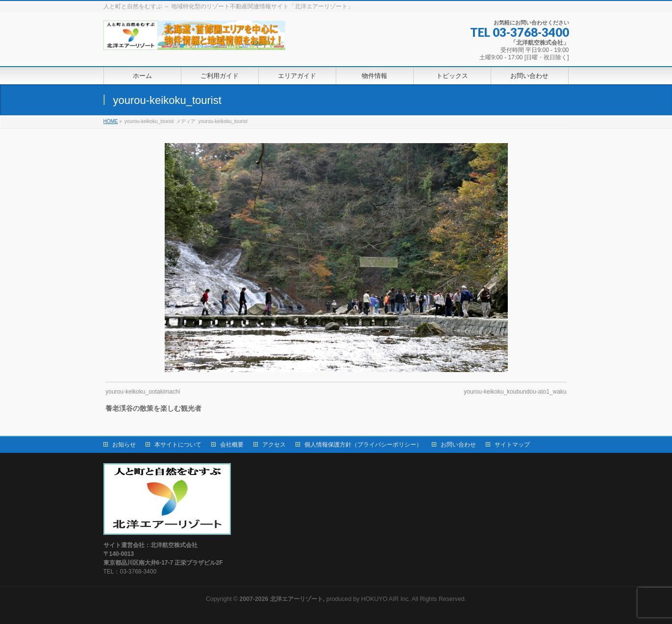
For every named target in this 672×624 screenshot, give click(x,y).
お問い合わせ (458, 445)
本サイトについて (178, 445)
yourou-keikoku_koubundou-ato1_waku (515, 392)
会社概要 (232, 445)
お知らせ (124, 445)
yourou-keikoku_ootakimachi (143, 392)
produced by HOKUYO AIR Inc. (325, 599)
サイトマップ (512, 445)
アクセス (274, 445)
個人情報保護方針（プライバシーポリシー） (363, 445)
